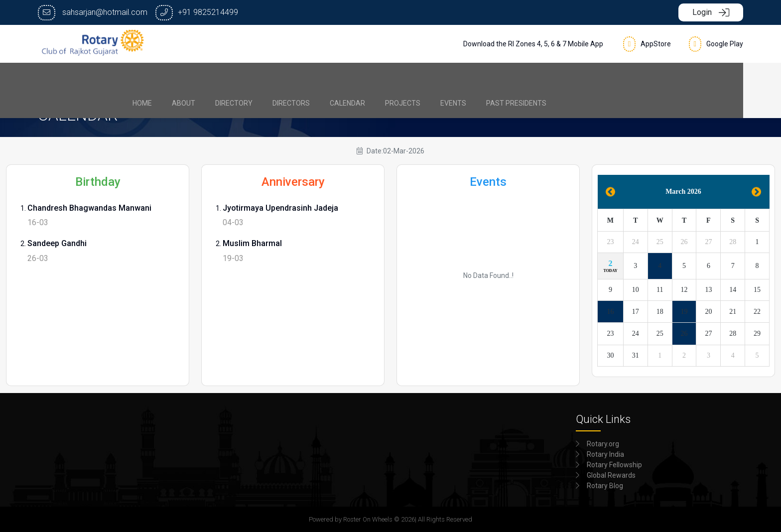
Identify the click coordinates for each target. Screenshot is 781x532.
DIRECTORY (285, 78)
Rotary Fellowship (614, 465)
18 (660, 312)
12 (684, 290)
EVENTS (505, 78)
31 (636, 355)
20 (708, 312)
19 (684, 312)
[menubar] (391, 78)
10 (636, 290)
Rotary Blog (605, 486)
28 (733, 242)
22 (757, 312)
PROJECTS (454, 78)
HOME (194, 78)
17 (636, 312)
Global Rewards (611, 475)
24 (636, 242)
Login (711, 12)
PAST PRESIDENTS (568, 78)
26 (684, 242)
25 (660, 242)
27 (708, 242)
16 (610, 312)
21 (733, 312)
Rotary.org (603, 444)
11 (660, 290)
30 (610, 355)
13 (708, 290)
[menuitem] (194, 78)
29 (757, 333)
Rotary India (605, 454)
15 (757, 290)
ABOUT (235, 78)
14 (733, 290)
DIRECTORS (342, 78)
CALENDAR (399, 78)
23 (610, 242)
